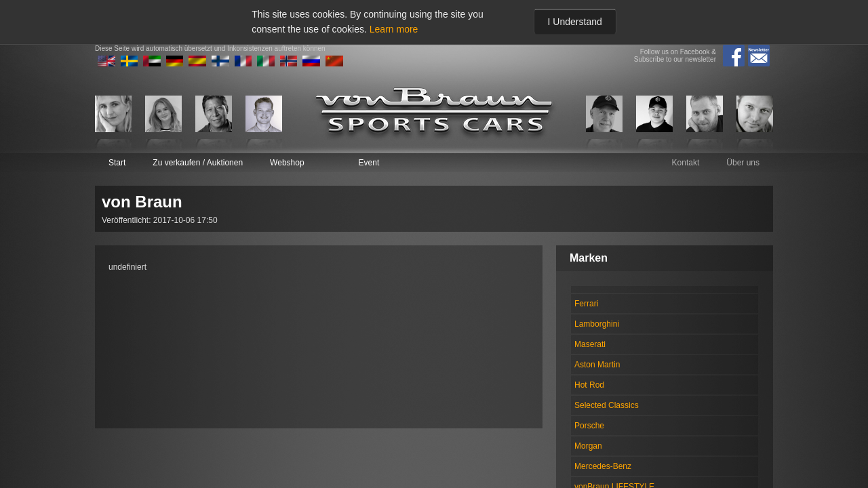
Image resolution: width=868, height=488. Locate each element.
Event (369, 163)
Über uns (743, 163)
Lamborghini (597, 324)
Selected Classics (607, 405)
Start (117, 163)
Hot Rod (589, 385)
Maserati (590, 344)
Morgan (588, 446)
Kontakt (686, 163)
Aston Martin (597, 365)
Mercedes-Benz (603, 466)
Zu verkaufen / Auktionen (198, 163)
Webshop (287, 163)
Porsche (589, 426)
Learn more (394, 29)
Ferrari (586, 304)
